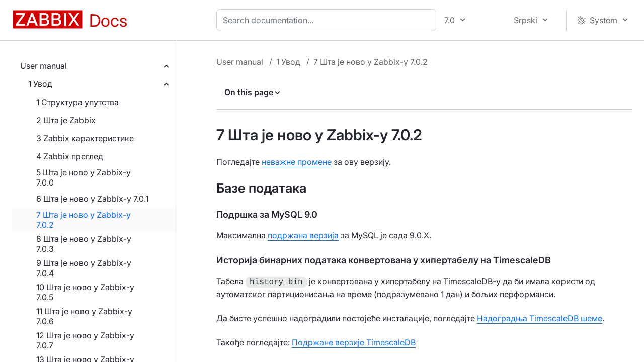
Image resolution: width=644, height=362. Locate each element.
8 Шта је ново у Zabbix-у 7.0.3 (84, 244)
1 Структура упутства (77, 102)
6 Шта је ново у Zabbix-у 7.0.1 (92, 199)
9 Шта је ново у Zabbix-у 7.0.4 (84, 268)
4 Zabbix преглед (70, 156)
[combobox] (328, 20)
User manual (44, 66)
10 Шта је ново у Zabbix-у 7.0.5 (85, 292)
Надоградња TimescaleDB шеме (540, 317)
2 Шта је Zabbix (66, 120)
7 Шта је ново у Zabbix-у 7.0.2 (84, 220)
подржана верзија (303, 235)
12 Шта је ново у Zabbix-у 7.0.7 (85, 340)
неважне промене (297, 162)
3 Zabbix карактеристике (85, 138)
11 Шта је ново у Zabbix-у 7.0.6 (84, 316)
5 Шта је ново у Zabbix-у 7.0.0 (84, 177)
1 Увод (40, 84)
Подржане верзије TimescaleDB (354, 341)
